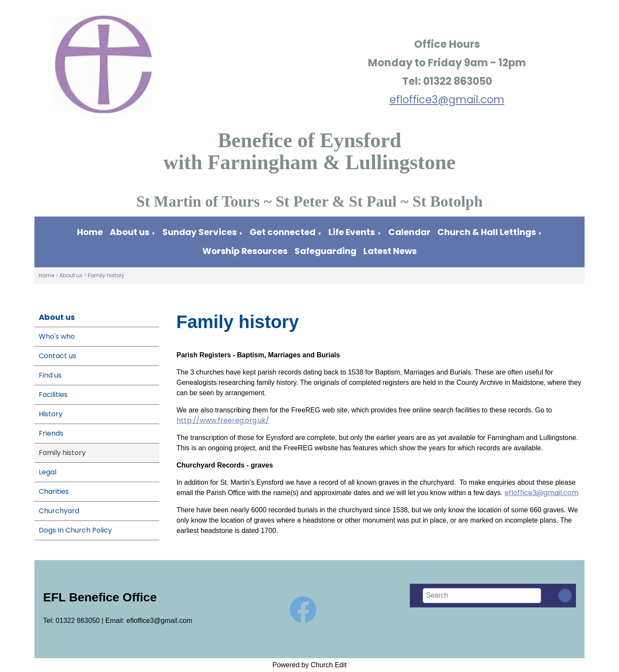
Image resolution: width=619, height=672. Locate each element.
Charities (54, 491)
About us (130, 232)
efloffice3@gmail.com (447, 100)
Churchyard (59, 511)
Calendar (409, 232)
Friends (51, 433)
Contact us (57, 356)
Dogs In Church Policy (75, 530)
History (51, 414)
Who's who (57, 336)
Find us (50, 375)
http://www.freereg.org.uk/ (223, 420)
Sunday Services (200, 232)
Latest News (390, 251)
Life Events (352, 232)
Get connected (283, 232)
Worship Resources (245, 251)
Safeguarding (325, 251)
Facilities (53, 395)
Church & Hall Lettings (487, 232)
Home (90, 232)
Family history (106, 275)
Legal (48, 472)
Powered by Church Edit (310, 665)
